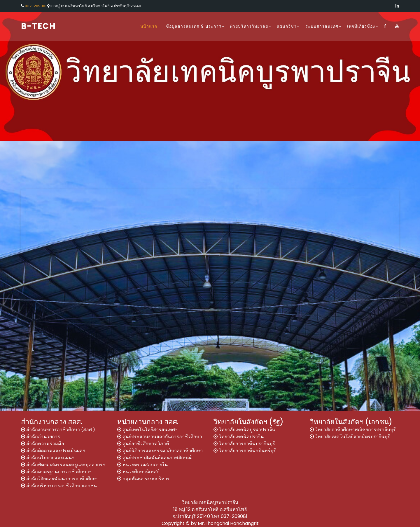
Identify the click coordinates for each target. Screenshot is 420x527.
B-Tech (38, 26)
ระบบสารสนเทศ (322, 26)
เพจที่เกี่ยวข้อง (361, 26)
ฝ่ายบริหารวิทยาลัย (249, 26)
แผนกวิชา (287, 26)
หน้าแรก (149, 26)
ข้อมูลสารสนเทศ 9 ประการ (194, 26)
